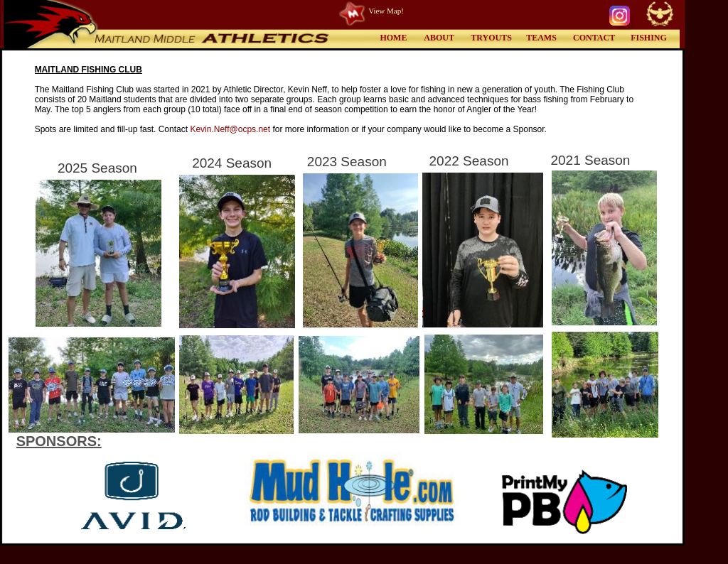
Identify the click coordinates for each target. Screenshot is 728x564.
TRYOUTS (491, 38)
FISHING (649, 38)
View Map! (386, 11)
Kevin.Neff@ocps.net (230, 129)
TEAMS (541, 38)
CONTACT (594, 38)
